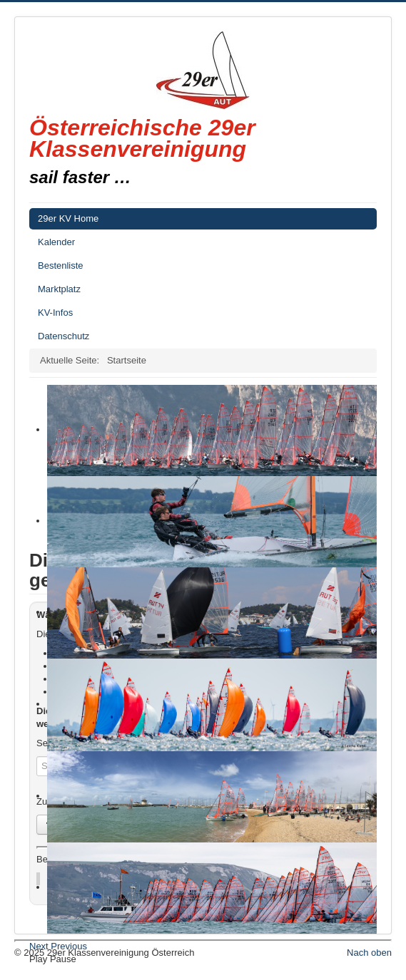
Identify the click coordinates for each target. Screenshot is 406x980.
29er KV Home (68, 218)
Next (39, 946)
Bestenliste (61, 265)
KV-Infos (55, 313)
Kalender (56, 242)
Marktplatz (59, 289)
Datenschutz (64, 336)
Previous (69, 946)
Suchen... (37, 757)
